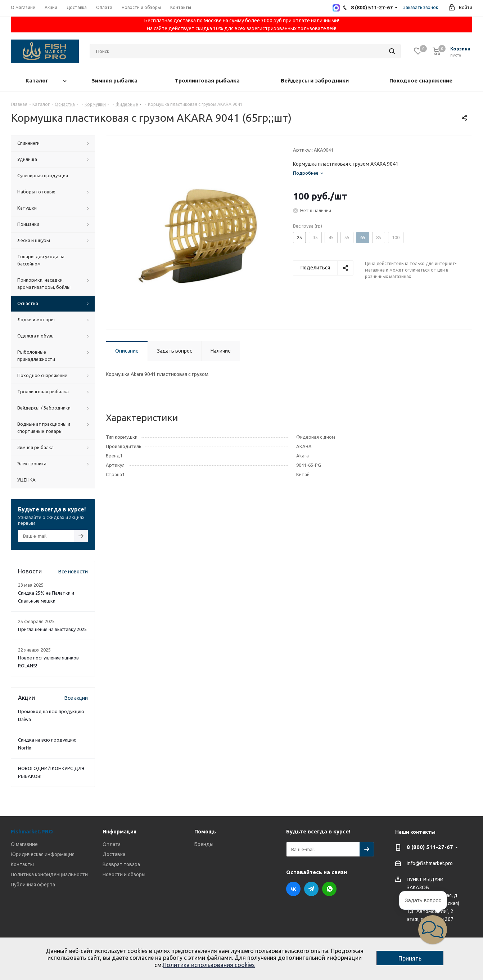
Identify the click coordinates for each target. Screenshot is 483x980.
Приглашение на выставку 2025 (52, 629)
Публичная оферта (33, 885)
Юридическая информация (43, 854)
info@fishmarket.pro (430, 864)
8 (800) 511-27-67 (430, 847)
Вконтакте (293, 889)
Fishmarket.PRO (32, 831)
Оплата (112, 844)
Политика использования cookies (209, 965)
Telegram (311, 889)
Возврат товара (121, 864)
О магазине (24, 844)
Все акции (76, 698)
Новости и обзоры (124, 874)
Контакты (22, 864)
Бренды (204, 844)
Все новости (73, 572)
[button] (433, 930)
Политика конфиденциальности (49, 874)
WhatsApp (329, 889)
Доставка (114, 854)
